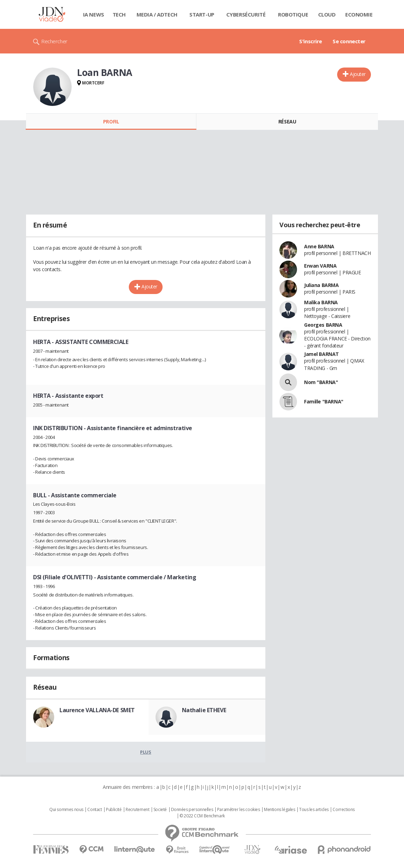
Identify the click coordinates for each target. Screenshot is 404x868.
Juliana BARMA (321, 285)
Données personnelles (192, 810)
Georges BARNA (323, 325)
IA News (94, 14)
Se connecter (349, 41)
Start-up (202, 14)
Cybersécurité (246, 14)
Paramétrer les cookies (239, 810)
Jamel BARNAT (321, 354)
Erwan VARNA (320, 266)
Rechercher (54, 41)
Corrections (343, 810)
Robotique (293, 14)
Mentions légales (279, 810)
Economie (359, 14)
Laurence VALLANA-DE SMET (97, 710)
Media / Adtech (157, 14)
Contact (94, 810)
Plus (146, 752)
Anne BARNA (319, 246)
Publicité (114, 810)
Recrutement (137, 810)
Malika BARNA (321, 302)
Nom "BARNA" (321, 382)
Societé (160, 810)
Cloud (327, 14)
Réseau (287, 122)
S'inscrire (311, 41)
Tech (119, 14)
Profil (111, 122)
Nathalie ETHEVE (204, 710)
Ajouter (358, 74)
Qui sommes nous (66, 810)
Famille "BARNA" (324, 401)
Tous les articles (314, 810)
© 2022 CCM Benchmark (202, 816)
